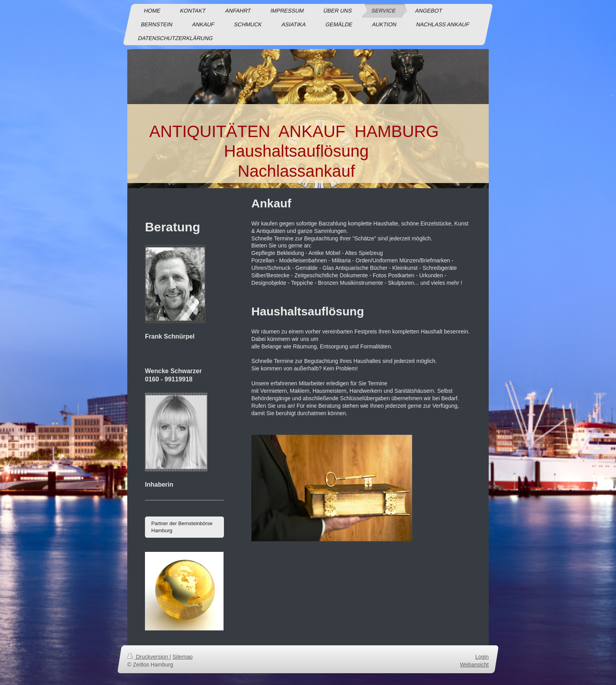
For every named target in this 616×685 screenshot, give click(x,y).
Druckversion (148, 657)
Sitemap (182, 657)
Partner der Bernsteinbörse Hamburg (182, 527)
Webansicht (474, 664)
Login (482, 657)
